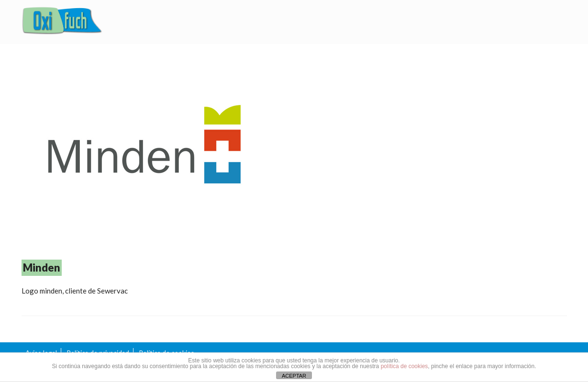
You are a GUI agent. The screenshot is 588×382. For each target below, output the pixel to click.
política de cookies (405, 366)
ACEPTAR (294, 376)
